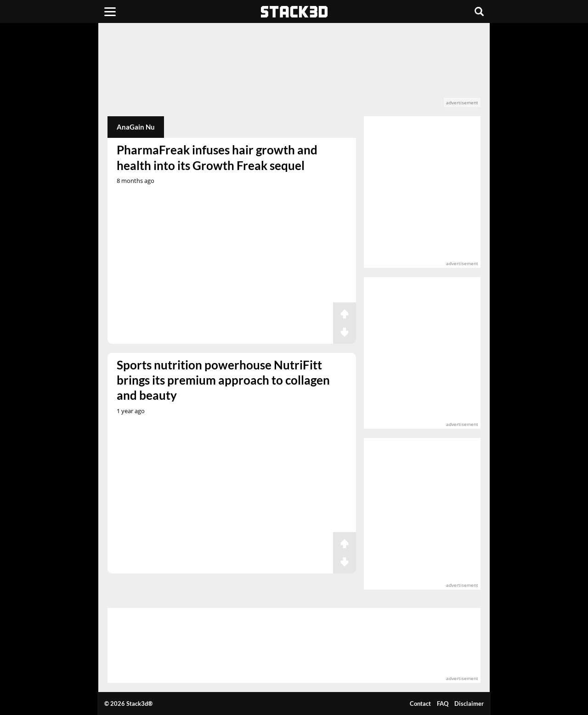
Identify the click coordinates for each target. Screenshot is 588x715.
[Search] (479, 11)
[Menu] (110, 11)
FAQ (443, 704)
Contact (420, 704)
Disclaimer (469, 704)
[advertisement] (294, 70)
